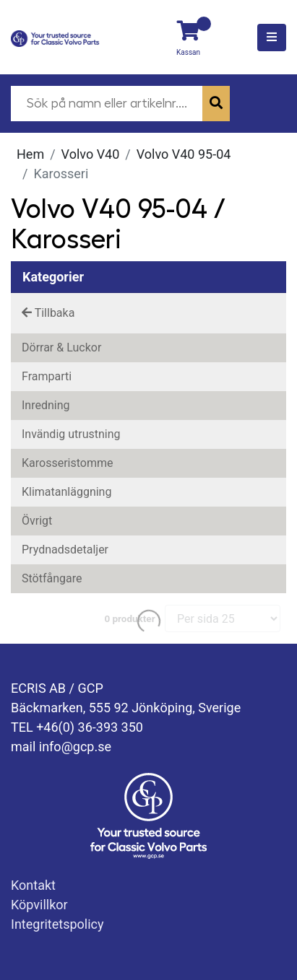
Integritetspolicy (57, 924)
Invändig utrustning (71, 434)
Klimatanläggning (66, 492)
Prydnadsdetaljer (65, 550)
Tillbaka (48, 313)
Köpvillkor (39, 905)
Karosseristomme (67, 463)
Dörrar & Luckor (61, 347)
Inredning (46, 405)
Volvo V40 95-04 (184, 154)
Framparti (47, 376)
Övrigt (37, 521)
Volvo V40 (91, 154)
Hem (30, 154)
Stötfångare (52, 578)
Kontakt (33, 885)
